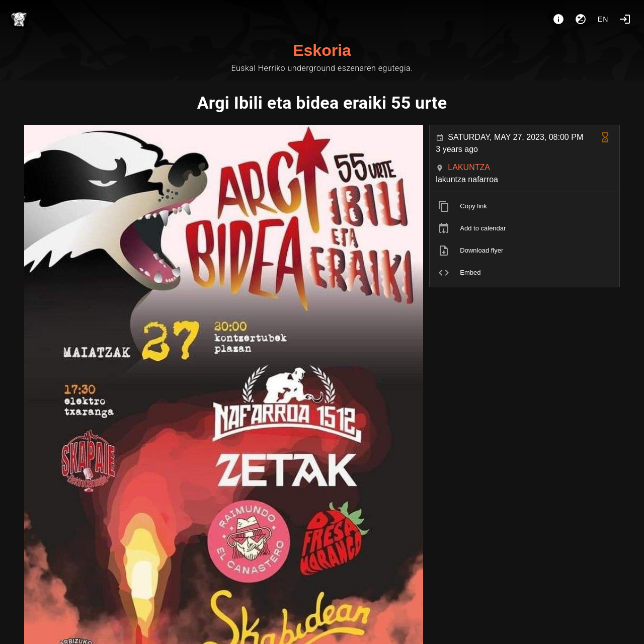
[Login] (625, 19)
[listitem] (525, 206)
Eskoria (322, 50)
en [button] (603, 19)
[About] (558, 19)
